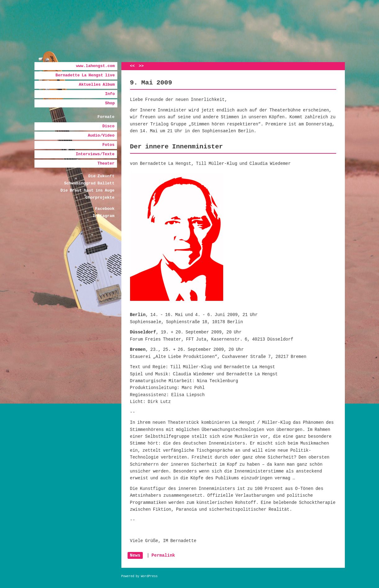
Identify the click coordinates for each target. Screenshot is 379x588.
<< (133, 66)
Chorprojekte (100, 198)
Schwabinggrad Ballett (89, 183)
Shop (110, 103)
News (135, 555)
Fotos (108, 145)
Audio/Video (101, 136)
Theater (106, 163)
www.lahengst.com (95, 66)
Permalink (163, 555)
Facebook (105, 209)
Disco (108, 126)
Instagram (103, 216)
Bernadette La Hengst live (85, 75)
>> (141, 66)
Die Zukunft (101, 176)
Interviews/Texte (95, 154)
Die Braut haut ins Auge (88, 190)
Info (110, 94)
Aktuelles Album (97, 85)
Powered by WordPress (140, 576)
